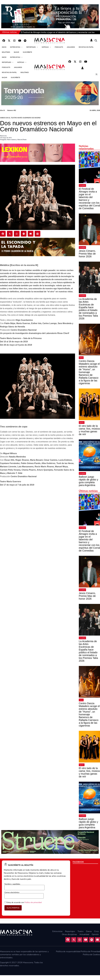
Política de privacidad (33, 902)
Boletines (6, 52)
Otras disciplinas (69, 934)
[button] (96, 41)
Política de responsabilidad (68, 952)
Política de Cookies (91, 955)
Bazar (16, 52)
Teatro (81, 931)
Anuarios (71, 47)
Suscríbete (27, 52)
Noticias (46, 47)
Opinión (82, 423)
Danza (81, 358)
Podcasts (59, 47)
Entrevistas (16, 47)
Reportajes (32, 47)
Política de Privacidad (90, 952)
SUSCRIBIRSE (13, 908)
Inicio (4, 47)
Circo (96, 931)
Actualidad (82, 185)
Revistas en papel (86, 47)
